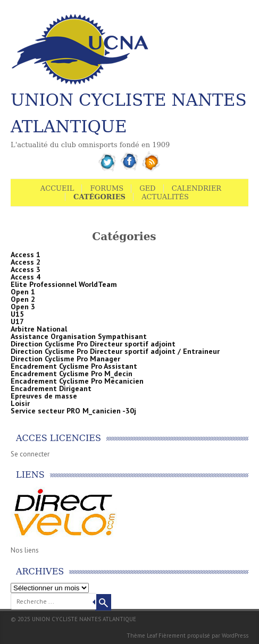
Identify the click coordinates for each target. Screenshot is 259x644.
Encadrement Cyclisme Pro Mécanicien (77, 381)
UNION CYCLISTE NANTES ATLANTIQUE (129, 113)
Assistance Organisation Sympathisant (79, 336)
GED (147, 188)
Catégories (99, 197)
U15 (17, 314)
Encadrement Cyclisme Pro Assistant (74, 366)
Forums (107, 188)
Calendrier (197, 188)
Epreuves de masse (44, 396)
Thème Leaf (142, 635)
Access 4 (26, 277)
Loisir (20, 403)
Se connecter (30, 454)
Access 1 (26, 255)
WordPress (235, 635)
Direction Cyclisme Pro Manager (65, 359)
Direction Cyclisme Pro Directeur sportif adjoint (93, 344)
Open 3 (23, 307)
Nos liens (25, 550)
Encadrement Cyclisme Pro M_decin (72, 374)
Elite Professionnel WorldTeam (64, 284)
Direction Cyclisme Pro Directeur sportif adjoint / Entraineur (115, 351)
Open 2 (23, 299)
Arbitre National (39, 329)
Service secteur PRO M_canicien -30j (73, 411)
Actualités (165, 197)
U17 (17, 321)
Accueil (57, 188)
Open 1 (23, 292)
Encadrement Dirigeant (51, 388)
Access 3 (26, 269)
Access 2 (26, 262)
